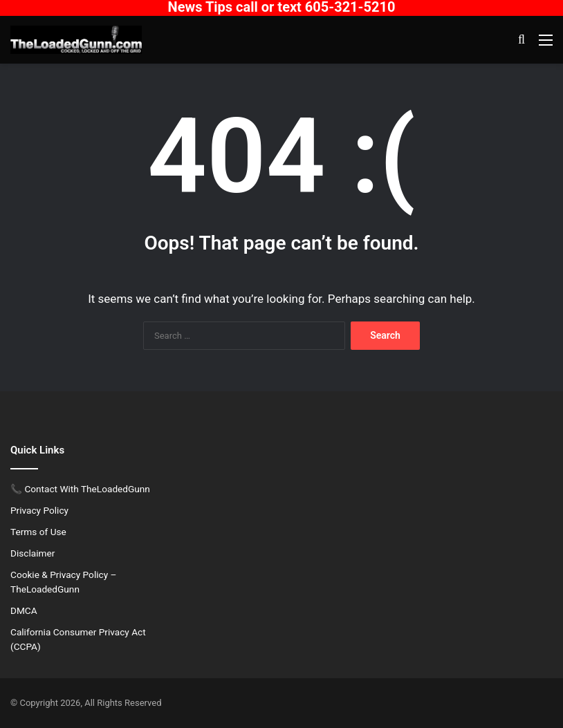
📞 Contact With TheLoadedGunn (80, 489)
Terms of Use (38, 532)
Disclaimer (33, 553)
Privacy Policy (39, 510)
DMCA (24, 610)
